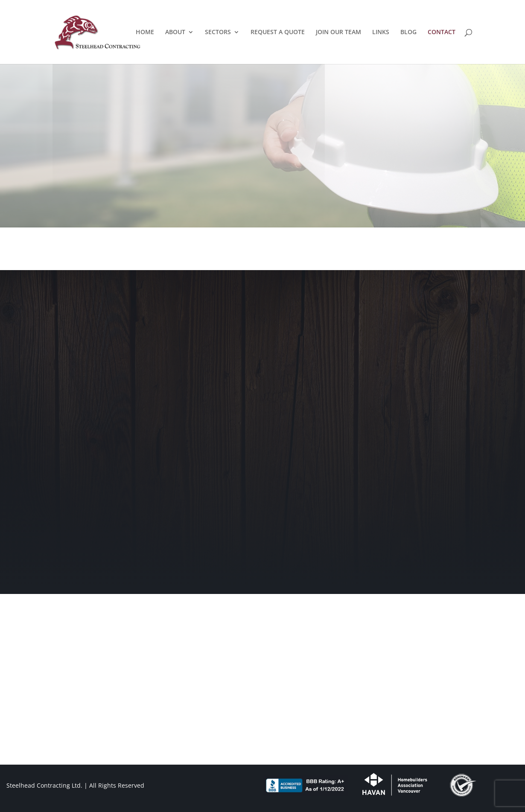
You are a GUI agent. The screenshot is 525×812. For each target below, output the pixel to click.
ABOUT (175, 32)
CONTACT (442, 32)
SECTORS (218, 32)
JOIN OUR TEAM (338, 32)
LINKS (381, 32)
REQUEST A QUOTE (278, 32)
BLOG (408, 32)
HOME (145, 32)
